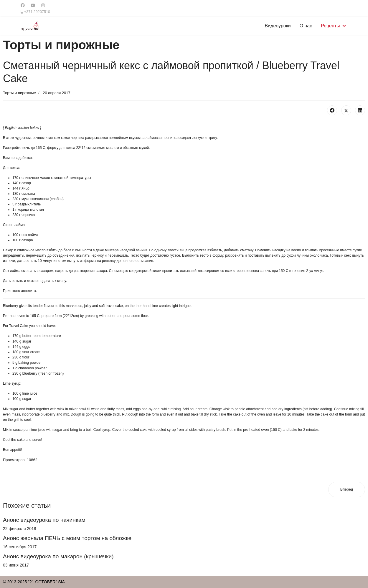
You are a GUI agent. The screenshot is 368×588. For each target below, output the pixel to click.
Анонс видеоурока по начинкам (44, 520)
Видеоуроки (278, 26)
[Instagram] (43, 5)
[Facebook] (23, 5)
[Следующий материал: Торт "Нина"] (347, 490)
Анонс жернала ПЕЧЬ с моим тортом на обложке (67, 538)
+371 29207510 (37, 12)
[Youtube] (33, 5)
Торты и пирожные (19, 93)
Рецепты (330, 26)
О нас (306, 26)
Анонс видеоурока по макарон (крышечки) (58, 556)
